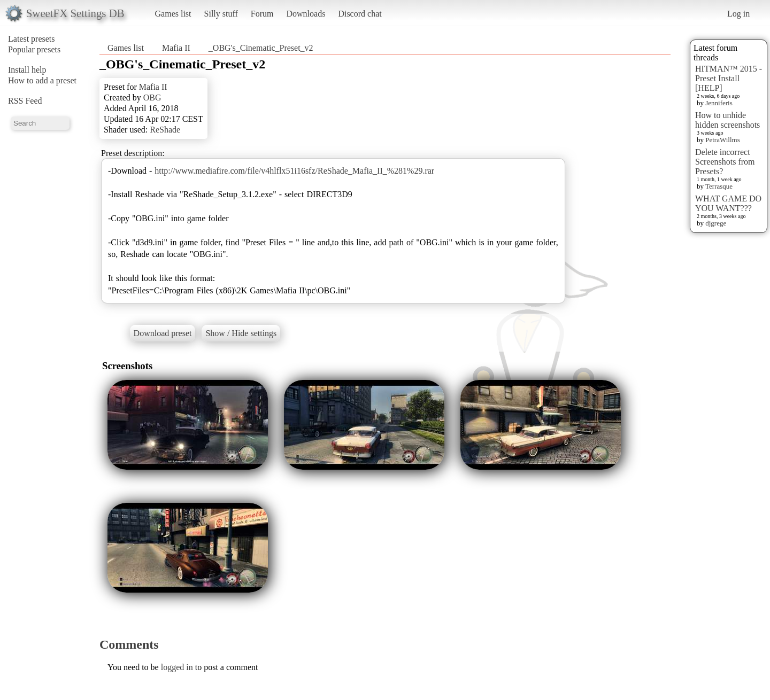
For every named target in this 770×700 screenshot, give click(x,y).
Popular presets (34, 49)
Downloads (306, 14)
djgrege (716, 223)
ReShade (165, 130)
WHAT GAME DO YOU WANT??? (728, 203)
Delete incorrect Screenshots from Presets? (725, 162)
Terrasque (719, 186)
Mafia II (176, 48)
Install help (27, 70)
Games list (173, 14)
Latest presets (32, 39)
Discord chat (360, 14)
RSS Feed (25, 101)
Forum (262, 14)
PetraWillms (722, 140)
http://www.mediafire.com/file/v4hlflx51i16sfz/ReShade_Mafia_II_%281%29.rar (294, 171)
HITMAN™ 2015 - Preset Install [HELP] (729, 78)
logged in (177, 667)
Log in (738, 14)
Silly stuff (221, 14)
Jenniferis (719, 103)
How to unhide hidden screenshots (727, 120)
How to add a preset (42, 80)
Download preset (163, 333)
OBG (152, 98)
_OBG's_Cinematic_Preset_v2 (261, 48)
